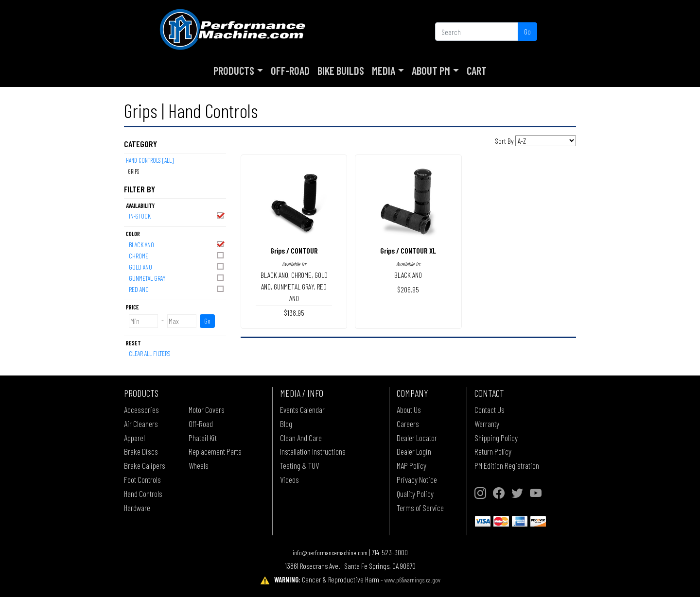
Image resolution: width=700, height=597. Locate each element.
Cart (477, 70)
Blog (286, 424)
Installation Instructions (313, 451)
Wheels (199, 465)
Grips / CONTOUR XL (408, 250)
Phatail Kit (203, 438)
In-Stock (177, 215)
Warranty (487, 424)
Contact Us (490, 409)
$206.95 (408, 289)
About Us (409, 409)
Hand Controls (143, 494)
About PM (431, 70)
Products (234, 70)
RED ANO (177, 289)
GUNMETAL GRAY (177, 278)
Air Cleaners (141, 424)
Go (527, 31)
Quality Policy (415, 494)
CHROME (177, 255)
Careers (408, 424)
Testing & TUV (299, 465)
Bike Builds (341, 70)
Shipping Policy (496, 438)
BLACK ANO (177, 244)
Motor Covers (207, 409)
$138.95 (294, 313)
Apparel (134, 438)
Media (384, 70)
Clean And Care (301, 438)
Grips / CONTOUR (294, 250)
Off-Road (290, 70)
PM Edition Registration (507, 465)
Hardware (137, 508)
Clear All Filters (150, 353)
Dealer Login (414, 451)
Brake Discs (141, 451)
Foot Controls (142, 479)
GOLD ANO (177, 266)
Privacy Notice (417, 479)
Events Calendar (302, 409)
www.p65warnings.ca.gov (412, 580)
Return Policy (493, 451)
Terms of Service (420, 508)
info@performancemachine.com (330, 553)
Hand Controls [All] (150, 160)
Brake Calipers (145, 465)
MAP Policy (411, 465)
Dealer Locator (417, 438)
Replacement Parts (215, 451)
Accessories (141, 409)
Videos (289, 479)
